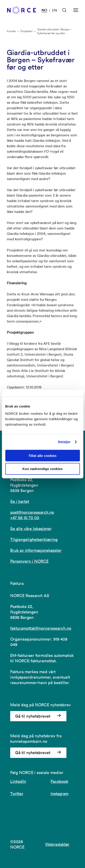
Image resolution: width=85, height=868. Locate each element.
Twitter (17, 794)
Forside (11, 31)
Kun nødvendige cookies (43, 469)
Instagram (59, 794)
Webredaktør (57, 844)
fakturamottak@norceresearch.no (41, 628)
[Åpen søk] (64, 10)
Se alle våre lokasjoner (31, 529)
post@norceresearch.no (32, 512)
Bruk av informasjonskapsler (36, 550)
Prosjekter (27, 31)
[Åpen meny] (76, 10)
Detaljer (64, 442)
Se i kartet (20, 501)
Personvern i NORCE (29, 561)
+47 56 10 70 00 (25, 518)
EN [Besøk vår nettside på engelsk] (55, 10)
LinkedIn (18, 781)
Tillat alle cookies (43, 455)
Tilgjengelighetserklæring (34, 539)
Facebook (59, 781)
